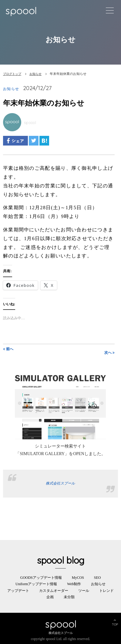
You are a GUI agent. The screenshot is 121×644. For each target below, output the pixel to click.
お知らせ (35, 74)
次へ (109, 353)
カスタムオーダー (54, 591)
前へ (8, 349)
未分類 (69, 597)
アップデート (18, 591)
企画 (50, 597)
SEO (97, 578)
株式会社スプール (60, 483)
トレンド (106, 591)
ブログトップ (12, 74)
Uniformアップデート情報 (36, 584)
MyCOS (78, 578)
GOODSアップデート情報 (41, 578)
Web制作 (74, 584)
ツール (84, 591)
